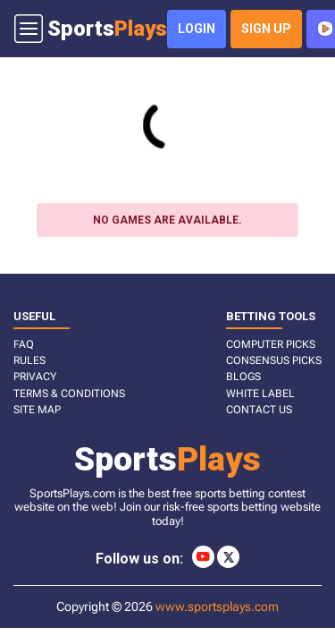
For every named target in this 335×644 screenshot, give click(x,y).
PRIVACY (35, 377)
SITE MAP (37, 410)
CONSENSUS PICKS (274, 360)
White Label (260, 394)
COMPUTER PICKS (271, 344)
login (197, 29)
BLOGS (243, 377)
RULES (29, 360)
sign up (266, 29)
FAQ (24, 344)
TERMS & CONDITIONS (69, 394)
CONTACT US (259, 410)
